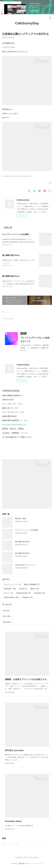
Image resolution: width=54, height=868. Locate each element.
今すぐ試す (35, 11)
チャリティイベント (12, 584)
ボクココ (8, 593)
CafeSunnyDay (27, 23)
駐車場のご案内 (21, 519)
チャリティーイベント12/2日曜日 (16, 234)
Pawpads (28, 597)
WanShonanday (23, 593)
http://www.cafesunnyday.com (14, 425)
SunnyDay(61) (6, 176)
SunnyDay (39, 593)
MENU (35, 589)
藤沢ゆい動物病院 (32, 584)
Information (10, 589)
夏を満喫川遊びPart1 (11, 276)
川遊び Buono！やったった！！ (26, 565)
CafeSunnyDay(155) (17, 176)
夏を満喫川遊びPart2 (11, 255)
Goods (23, 589)
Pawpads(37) (28, 176)
